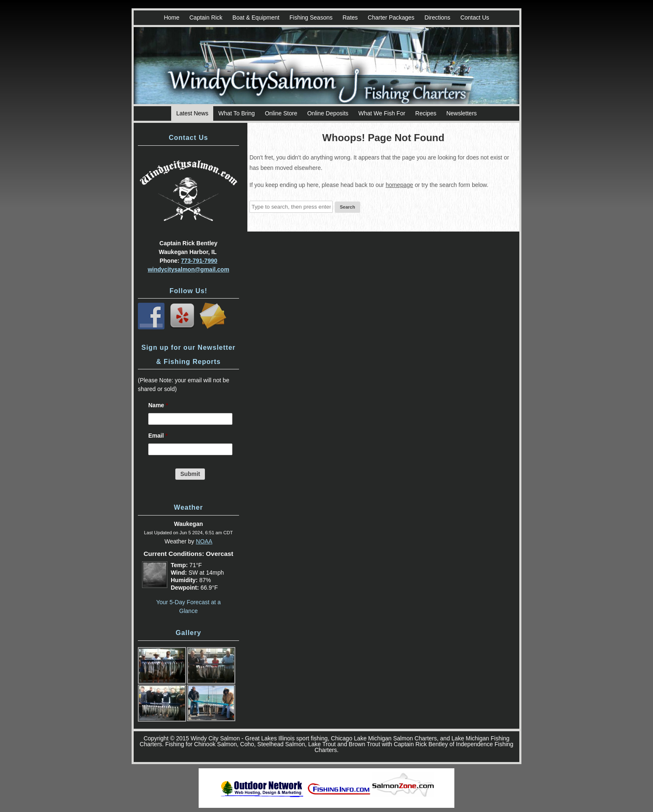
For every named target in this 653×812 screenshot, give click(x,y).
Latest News (192, 113)
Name (158, 405)
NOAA (204, 541)
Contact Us (475, 17)
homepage (399, 185)
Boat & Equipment (256, 17)
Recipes (426, 113)
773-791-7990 (199, 261)
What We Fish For (382, 113)
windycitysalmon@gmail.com (189, 269)
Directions (437, 17)
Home (171, 17)
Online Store (281, 113)
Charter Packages (391, 17)
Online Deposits (328, 113)
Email (158, 436)
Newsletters (462, 113)
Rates (350, 17)
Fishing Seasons (311, 17)
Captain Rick (206, 17)
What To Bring (237, 113)
